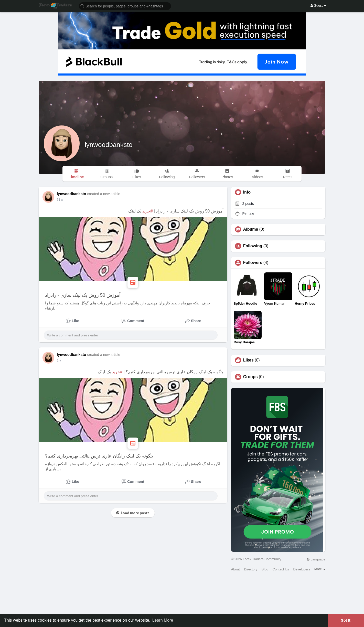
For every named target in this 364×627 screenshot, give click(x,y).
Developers (302, 569)
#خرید (147, 211)
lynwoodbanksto (109, 145)
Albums (251, 229)
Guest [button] (318, 6)
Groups (250, 377)
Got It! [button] (346, 620)
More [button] (320, 569)
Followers (253, 263)
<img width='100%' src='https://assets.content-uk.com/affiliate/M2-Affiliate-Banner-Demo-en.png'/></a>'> (182, 601)
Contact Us (281, 569)
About (235, 569)
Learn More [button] (163, 620)
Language (316, 559)
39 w (60, 200)
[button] (125, 6)
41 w (60, 360)
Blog (265, 569)
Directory (251, 569)
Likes (248, 360)
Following (253, 246)
